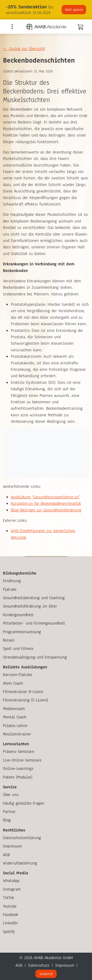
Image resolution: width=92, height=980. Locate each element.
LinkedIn (10, 923)
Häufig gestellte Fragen (24, 803)
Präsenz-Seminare (19, 752)
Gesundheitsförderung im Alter (30, 606)
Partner (9, 812)
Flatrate (10, 589)
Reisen (9, 640)
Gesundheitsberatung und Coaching (34, 598)
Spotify (9, 932)
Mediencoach (14, 709)
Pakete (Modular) (18, 777)
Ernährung (12, 581)
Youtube (10, 906)
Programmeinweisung (22, 632)
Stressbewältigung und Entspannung (35, 657)
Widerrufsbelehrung (20, 863)
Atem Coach (13, 683)
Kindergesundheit (18, 615)
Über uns (11, 795)
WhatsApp (11, 881)
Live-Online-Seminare (22, 760)
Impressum (12, 846)
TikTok (8, 898)
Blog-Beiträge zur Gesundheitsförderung (46, 510)
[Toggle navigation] (12, 27)
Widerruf (46, 974)
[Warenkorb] (80, 28)
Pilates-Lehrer (15, 726)
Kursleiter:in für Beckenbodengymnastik (46, 503)
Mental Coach (15, 717)
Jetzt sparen (74, 10)
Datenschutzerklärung (22, 838)
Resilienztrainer (17, 734)
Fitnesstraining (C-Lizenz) (26, 700)
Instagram (12, 889)
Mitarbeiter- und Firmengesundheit (34, 623)
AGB (6, 855)
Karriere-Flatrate (18, 675)
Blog (7, 820)
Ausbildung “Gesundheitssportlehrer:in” (45, 497)
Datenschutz (39, 965)
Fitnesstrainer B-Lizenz (23, 692)
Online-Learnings (18, 769)
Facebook (11, 915)
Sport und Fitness (18, 649)
